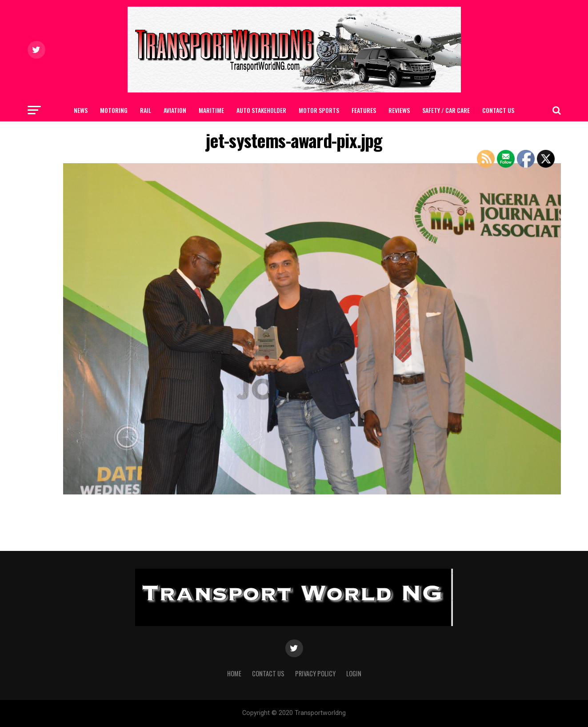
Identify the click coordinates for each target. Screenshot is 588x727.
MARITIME (211, 110)
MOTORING (114, 110)
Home (234, 673)
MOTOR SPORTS (319, 110)
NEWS (81, 110)
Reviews (399, 110)
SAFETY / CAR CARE (446, 110)
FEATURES (364, 110)
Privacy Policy (315, 673)
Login (354, 673)
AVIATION (175, 110)
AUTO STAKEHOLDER (261, 110)
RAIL (146, 110)
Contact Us (498, 110)
